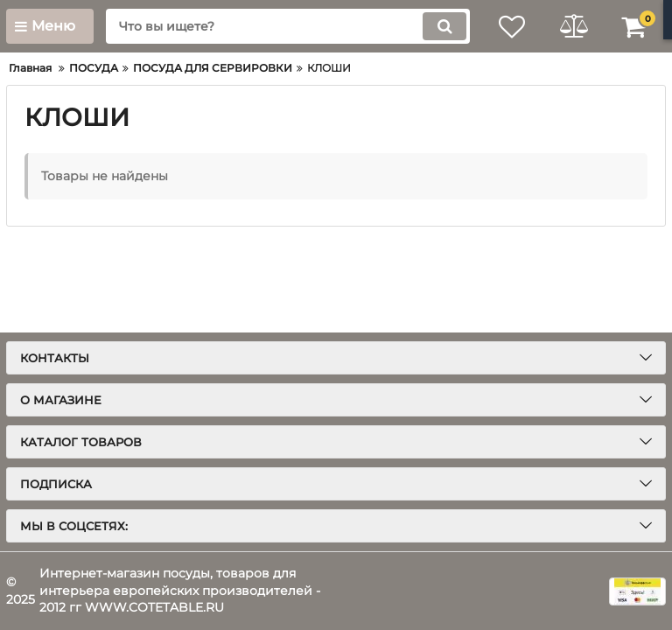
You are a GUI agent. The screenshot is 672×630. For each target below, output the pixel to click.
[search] (288, 26)
